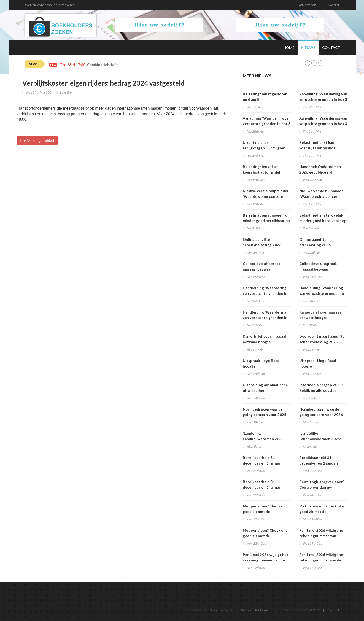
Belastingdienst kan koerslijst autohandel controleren (261, 172)
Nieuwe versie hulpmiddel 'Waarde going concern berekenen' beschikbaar (265, 196)
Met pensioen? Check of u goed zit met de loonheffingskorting (265, 512)
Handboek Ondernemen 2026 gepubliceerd (320, 169)
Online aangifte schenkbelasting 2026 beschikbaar (262, 245)
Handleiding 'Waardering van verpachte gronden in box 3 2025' (265, 293)
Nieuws (308, 48)
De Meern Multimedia (256, 610)
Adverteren (308, 5)
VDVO (314, 610)
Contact (334, 5)
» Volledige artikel (37, 141)
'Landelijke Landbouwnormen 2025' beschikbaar (264, 439)
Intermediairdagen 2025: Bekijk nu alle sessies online (321, 390)
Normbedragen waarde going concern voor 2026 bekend (265, 415)
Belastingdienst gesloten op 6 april (265, 97)
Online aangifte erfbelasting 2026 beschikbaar (315, 245)
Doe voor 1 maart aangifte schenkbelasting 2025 (322, 339)
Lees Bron (67, 92)
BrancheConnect (222, 610)
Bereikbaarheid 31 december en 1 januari (262, 460)
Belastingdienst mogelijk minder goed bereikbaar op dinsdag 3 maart (266, 221)
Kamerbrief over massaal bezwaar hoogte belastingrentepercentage (266, 342)
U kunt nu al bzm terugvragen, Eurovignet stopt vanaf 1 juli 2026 (264, 148)
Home (289, 48)
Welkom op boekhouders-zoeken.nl (50, 5)
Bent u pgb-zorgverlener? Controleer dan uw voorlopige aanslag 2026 (322, 487)
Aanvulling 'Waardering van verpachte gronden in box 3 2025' (267, 124)
